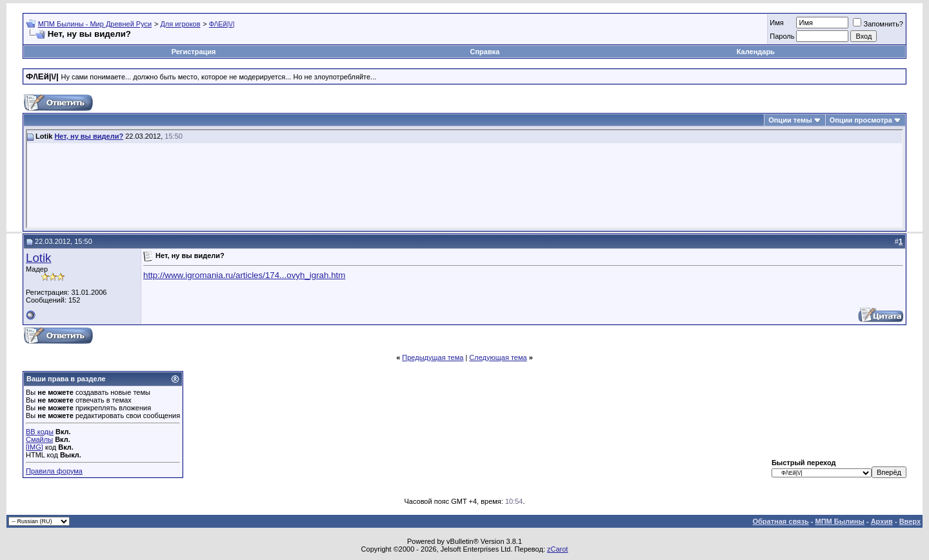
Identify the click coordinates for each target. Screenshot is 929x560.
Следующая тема (498, 357)
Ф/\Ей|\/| (222, 24)
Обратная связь (781, 521)
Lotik (38, 258)
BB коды (40, 432)
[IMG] (35, 447)
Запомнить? (878, 24)
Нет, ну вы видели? (89, 136)
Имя (776, 23)
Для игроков (180, 24)
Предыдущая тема (433, 357)
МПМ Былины (840, 521)
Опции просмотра (861, 120)
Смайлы (39, 439)
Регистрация (194, 52)
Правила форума (54, 471)
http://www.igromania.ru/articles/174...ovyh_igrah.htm (244, 275)
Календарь (756, 52)
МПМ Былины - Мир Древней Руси (95, 24)
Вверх (910, 521)
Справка (485, 52)
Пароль (782, 36)
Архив (882, 521)
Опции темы (790, 120)
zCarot (557, 549)
